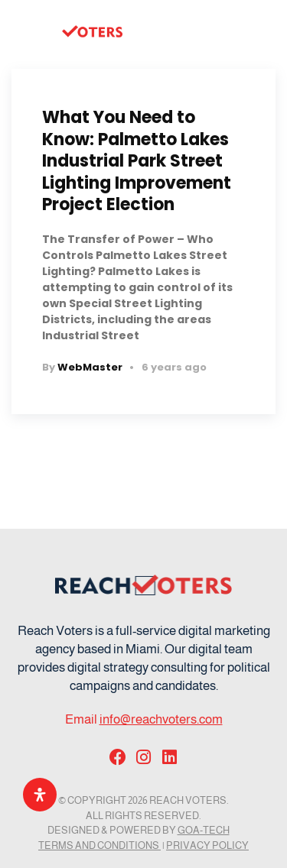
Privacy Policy (207, 845)
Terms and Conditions (99, 845)
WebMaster (90, 367)
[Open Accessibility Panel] (40, 795)
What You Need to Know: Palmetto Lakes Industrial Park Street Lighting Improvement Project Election (137, 161)
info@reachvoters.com (161, 719)
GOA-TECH (204, 830)
